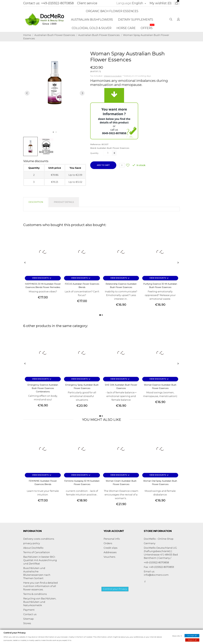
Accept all (192, 635)
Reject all (192, 640)
